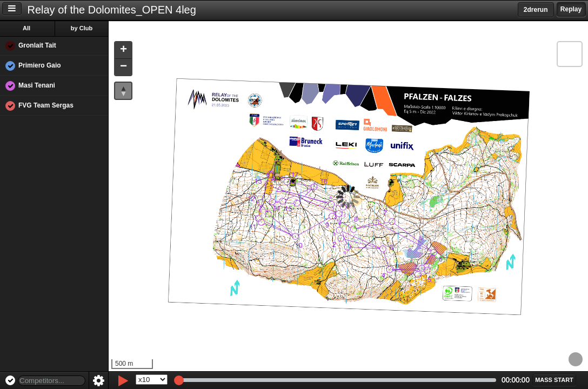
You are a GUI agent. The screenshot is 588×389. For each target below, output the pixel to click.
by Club (82, 28)
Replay (571, 9)
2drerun (536, 10)
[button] (123, 51)
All (26, 28)
